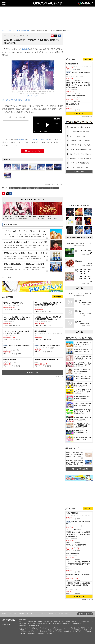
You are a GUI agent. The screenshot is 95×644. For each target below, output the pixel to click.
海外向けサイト (53, 614)
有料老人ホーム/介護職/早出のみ (76, 96)
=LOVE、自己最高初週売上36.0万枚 (80, 150)
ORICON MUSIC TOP (24, 30)
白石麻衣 (36, 139)
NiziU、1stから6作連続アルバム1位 (80, 127)
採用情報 (82, 614)
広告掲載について (23, 614)
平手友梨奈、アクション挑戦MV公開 (81, 158)
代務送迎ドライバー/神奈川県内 (78, 73)
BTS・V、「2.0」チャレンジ (78, 136)
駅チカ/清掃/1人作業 (73, 104)
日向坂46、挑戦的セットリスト (79, 167)
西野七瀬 (44, 139)
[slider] (47, 129)
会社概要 (4, 614)
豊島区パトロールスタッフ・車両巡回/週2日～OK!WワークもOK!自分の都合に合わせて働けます (78, 85)
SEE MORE (56, 119)
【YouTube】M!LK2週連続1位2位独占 (81, 163)
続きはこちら (34, 372)
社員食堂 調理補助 (72, 64)
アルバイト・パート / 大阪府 (17, 306)
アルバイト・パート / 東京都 (17, 363)
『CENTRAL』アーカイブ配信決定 (80, 141)
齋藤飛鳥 (20, 139)
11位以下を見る (79, 171)
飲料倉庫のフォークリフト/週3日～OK (78, 575)
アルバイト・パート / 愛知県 (17, 321)
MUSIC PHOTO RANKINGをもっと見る (79, 237)
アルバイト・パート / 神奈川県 (17, 349)
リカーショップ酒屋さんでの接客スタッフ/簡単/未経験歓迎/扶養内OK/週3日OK (78, 564)
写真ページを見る (33, 96)
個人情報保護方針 (63, 614)
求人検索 (58, 297)
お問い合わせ (33, 614)
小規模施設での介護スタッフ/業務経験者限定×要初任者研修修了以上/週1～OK (78, 585)
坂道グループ (54, 188)
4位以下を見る (79, 288)
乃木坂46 (26, 49)
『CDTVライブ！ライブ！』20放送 (80, 145)
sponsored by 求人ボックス (58, 377)
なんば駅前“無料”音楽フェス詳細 (79, 132)
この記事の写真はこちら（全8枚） (17, 100)
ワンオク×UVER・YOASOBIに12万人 (81, 154)
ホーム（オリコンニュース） (9, 30)
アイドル (45, 188)
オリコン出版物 (13, 614)
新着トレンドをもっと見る (79, 469)
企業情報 (89, 614)
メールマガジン (43, 614)
